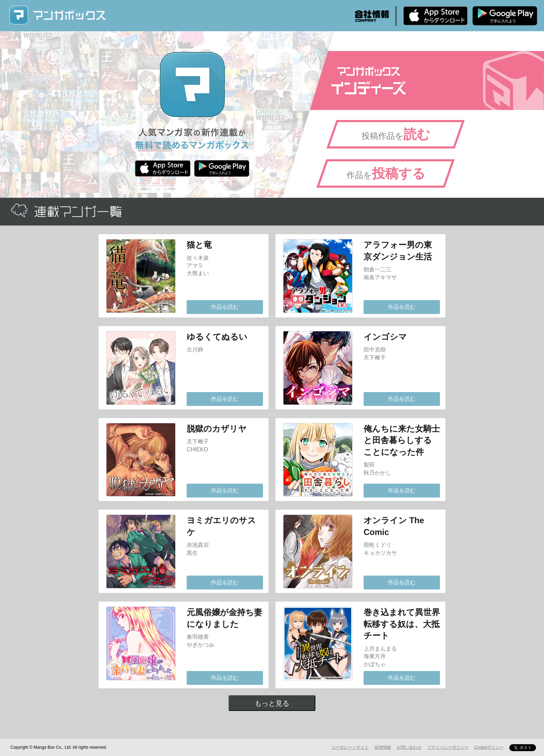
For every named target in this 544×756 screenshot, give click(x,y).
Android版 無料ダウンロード (505, 16)
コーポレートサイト (350, 747)
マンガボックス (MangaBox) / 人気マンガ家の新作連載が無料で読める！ (57, 15)
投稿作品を (396, 134)
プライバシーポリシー (448, 747)
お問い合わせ (409, 747)
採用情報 (383, 747)
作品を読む (225, 307)
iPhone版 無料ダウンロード (435, 16)
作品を (386, 173)
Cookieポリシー (489, 747)
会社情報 (372, 16)
